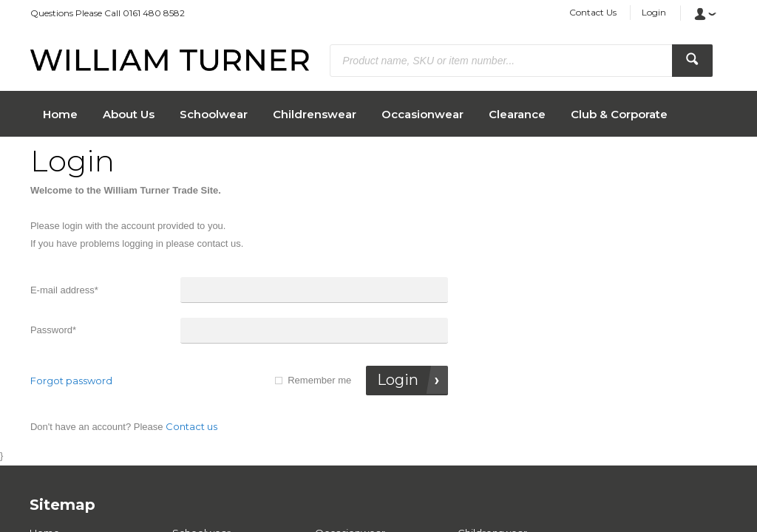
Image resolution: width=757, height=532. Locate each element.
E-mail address (64, 290)
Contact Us (593, 12)
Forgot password (71, 381)
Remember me (319, 380)
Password (53, 330)
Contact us (191, 426)
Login (654, 12)
